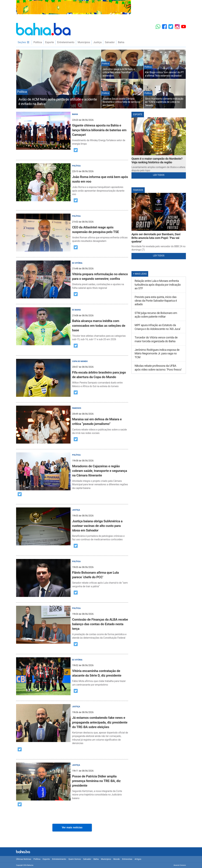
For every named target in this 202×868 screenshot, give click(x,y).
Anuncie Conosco (180, 865)
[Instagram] (177, 27)
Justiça (97, 42)
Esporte (49, 42)
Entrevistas (127, 859)
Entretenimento (66, 42)
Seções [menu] (24, 42)
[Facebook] (164, 27)
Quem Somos (75, 859)
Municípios (84, 42)
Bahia (121, 42)
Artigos (138, 859)
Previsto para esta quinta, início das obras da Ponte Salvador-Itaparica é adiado (156, 301)
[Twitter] (171, 27)
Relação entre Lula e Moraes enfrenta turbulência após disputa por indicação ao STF (158, 285)
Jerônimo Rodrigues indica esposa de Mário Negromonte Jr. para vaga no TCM (157, 353)
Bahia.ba (43, 29)
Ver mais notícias (72, 827)
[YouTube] (184, 27)
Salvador (110, 42)
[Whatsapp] (158, 27)
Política (38, 42)
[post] (72, 129)
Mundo (116, 859)
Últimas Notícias (24, 859)
